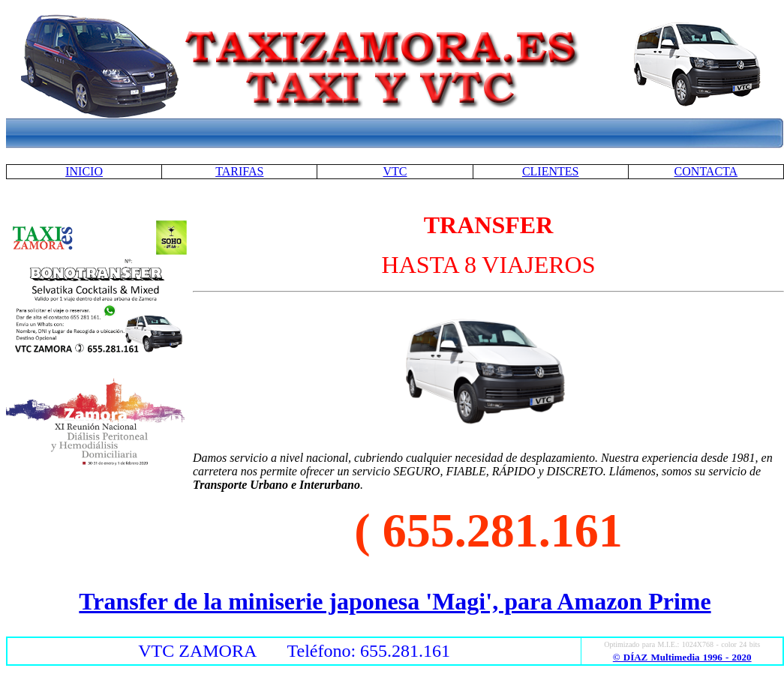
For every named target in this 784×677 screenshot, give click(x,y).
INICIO (84, 171)
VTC (395, 171)
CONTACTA (706, 171)
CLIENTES (551, 171)
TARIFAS (239, 171)
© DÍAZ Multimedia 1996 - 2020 (682, 657)
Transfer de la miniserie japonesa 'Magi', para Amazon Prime (395, 601)
